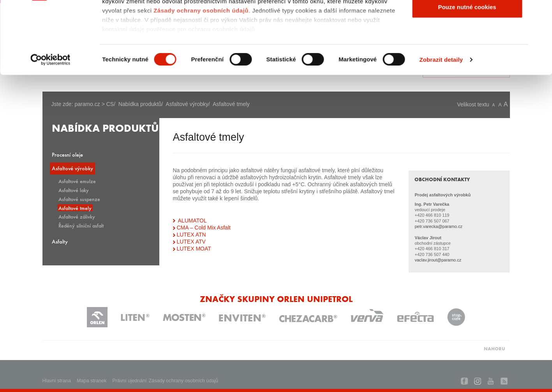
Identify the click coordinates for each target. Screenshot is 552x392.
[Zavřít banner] (540, 12)
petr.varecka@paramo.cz (438, 226)
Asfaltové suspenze (79, 199)
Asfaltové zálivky (77, 216)
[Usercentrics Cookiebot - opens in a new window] (50, 125)
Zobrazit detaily (441, 124)
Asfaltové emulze (77, 181)
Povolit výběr (467, 46)
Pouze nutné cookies (467, 72)
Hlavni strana (57, 381)
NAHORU (495, 348)
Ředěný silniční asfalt (81, 225)
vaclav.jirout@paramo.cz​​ (438, 260)
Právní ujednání (129, 381)
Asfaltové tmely (75, 208)
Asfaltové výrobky (72, 168)
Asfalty (60, 241)
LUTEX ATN (191, 235)
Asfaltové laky (74, 190)
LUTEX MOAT (194, 249)
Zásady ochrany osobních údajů (201, 75)
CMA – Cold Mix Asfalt (204, 228)
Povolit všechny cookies (467, 20)
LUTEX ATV (191, 242)
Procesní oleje (67, 155)
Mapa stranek (92, 381)
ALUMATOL (192, 221)
